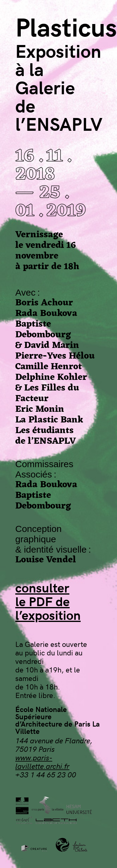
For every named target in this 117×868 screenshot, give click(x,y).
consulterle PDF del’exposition (48, 601)
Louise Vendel (46, 560)
